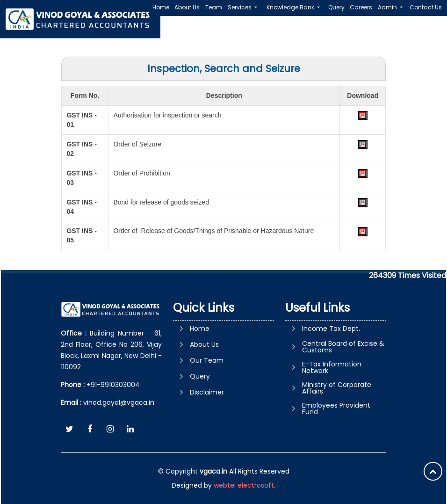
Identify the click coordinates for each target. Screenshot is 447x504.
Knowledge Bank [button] (291, 7)
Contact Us (426, 7)
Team (214, 7)
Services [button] (240, 7)
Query (336, 7)
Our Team (207, 360)
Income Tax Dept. (331, 329)
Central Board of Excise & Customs (343, 347)
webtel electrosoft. (245, 485)
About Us (187, 7)
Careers (361, 7)
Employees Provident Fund (336, 409)
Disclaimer (207, 392)
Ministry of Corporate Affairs (337, 388)
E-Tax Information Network (332, 367)
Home (161, 7)
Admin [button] (388, 7)
